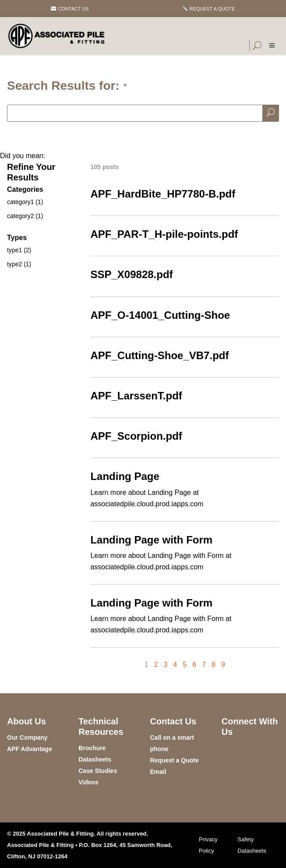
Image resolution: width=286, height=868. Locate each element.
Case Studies (98, 771)
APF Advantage (30, 749)
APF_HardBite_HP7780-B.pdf (163, 194)
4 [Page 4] (175, 665)
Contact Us (73, 9)
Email (158, 772)
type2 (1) (19, 264)
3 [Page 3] (165, 665)
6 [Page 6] (194, 665)
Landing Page (125, 476)
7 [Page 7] (204, 665)
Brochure (92, 748)
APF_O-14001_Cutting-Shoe (160, 315)
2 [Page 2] (156, 665)
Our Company (27, 737)
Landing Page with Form (151, 540)
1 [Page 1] (147, 665)
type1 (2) (19, 250)
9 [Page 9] (223, 665)
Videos (88, 782)
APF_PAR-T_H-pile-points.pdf (164, 234)
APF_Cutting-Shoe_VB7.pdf (159, 355)
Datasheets (95, 759)
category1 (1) (25, 202)
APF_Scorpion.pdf (136, 436)
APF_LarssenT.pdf (136, 396)
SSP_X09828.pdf (131, 274)
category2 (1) (25, 216)
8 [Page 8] (214, 665)
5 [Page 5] (185, 665)
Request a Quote (212, 9)
